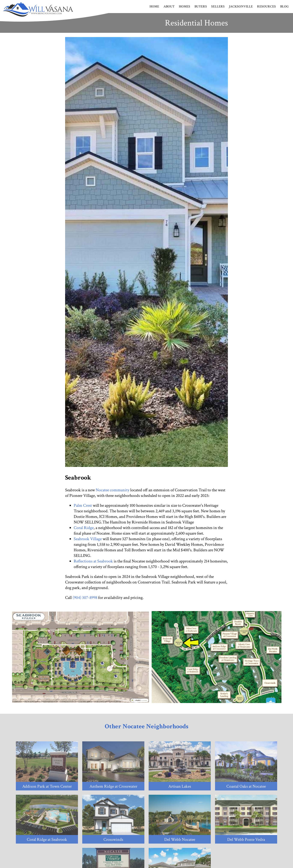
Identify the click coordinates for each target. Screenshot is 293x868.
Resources (266, 7)
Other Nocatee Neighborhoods (146, 726)
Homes (185, 7)
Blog (284, 7)
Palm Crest (83, 505)
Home (154, 7)
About (169, 7)
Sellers (218, 7)
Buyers (201, 7)
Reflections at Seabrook (93, 561)
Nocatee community (113, 490)
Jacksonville (241, 7)
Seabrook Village (88, 539)
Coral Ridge (84, 528)
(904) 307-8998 (85, 598)
